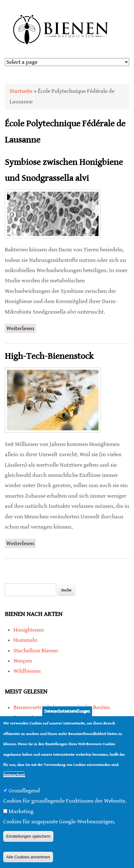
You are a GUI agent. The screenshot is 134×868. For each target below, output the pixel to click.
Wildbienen (27, 671)
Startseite (21, 91)
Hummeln (25, 640)
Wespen (23, 661)
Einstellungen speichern (28, 838)
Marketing (21, 813)
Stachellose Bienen (36, 651)
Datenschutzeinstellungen (67, 712)
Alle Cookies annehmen (28, 858)
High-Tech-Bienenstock (49, 356)
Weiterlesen (21, 328)
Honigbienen (29, 630)
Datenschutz (14, 777)
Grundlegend (24, 792)
